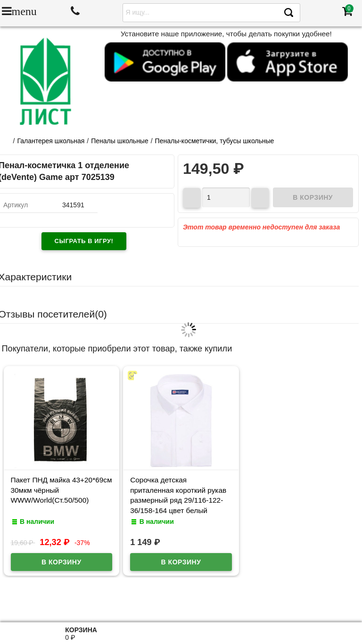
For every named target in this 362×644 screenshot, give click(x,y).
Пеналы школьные (120, 141)
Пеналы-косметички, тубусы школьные (215, 141)
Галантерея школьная (51, 141)
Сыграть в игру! (84, 241)
